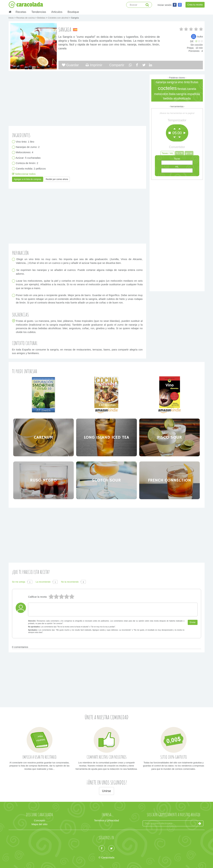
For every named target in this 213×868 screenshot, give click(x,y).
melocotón (161, 94)
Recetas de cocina (26, 18)
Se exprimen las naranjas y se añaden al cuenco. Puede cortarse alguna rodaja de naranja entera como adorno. (79, 272)
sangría (172, 82)
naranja (161, 82)
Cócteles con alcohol (58, 18)
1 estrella (72, 597)
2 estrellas (67, 597)
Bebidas (42, 18)
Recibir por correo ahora (57, 179)
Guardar (70, 65)
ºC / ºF (180, 153)
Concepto (39, 820)
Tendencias (39, 12)
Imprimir (94, 65)
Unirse (106, 791)
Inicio (12, 18)
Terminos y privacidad (106, 820)
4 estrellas (56, 597)
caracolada (26, 5)
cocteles (167, 88)
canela (192, 89)
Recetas (21, 12)
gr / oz (189, 153)
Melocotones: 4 (25, 152)
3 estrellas (61, 597)
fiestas (182, 89)
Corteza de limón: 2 (27, 163)
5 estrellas (51, 597)
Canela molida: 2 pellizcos (31, 169)
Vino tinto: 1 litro (25, 142)
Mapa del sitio (39, 824)
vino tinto (184, 82)
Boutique (73, 12)
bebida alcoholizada (177, 98)
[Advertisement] (177, 235)
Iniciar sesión (165, 5)
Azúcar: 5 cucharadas (28, 158)
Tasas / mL (167, 153)
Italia (172, 94)
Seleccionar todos (24, 174)
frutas (194, 82)
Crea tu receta (195, 5)
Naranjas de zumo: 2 (28, 147)
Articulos (57, 12)
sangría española (188, 94)
